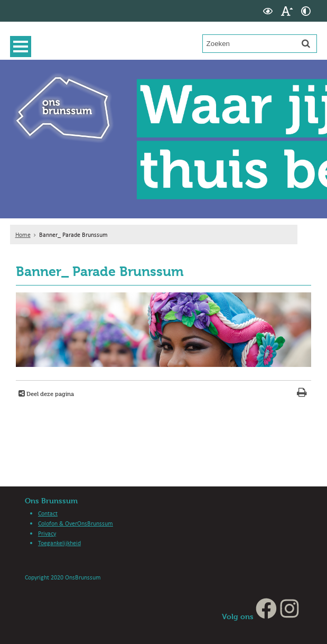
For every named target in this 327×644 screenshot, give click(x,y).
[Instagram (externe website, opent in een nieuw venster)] (289, 616)
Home (23, 234)
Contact (48, 513)
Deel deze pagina (49, 394)
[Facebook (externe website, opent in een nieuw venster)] (266, 616)
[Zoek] (306, 43)
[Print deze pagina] (302, 394)
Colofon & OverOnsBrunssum (76, 523)
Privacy (47, 533)
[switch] (268, 11)
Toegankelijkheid (59, 543)
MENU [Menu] (23, 47)
